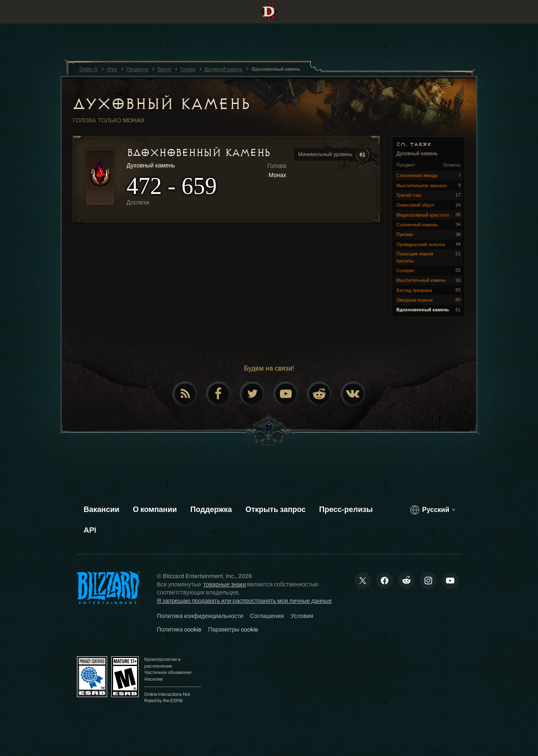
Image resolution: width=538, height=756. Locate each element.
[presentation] (33, 22)
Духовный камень (161, 104)
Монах (134, 120)
